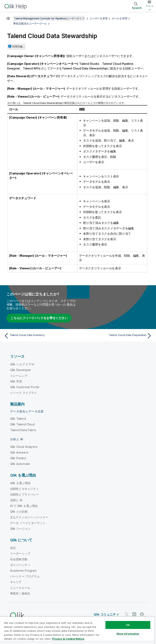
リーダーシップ (20, 553)
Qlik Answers (19, 452)
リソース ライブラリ (24, 393)
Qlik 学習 (16, 381)
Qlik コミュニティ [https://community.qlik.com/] (106, 614)
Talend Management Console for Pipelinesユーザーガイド (49, 18)
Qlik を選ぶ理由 (20, 483)
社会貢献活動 (19, 559)
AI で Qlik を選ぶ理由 (24, 506)
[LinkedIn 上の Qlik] (134, 614)
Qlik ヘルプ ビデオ (22, 364)
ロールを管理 (120, 18)
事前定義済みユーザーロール (30, 23)
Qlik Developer (21, 370)
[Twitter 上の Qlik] (127, 614)
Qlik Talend (18, 419)
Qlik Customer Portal (25, 387)
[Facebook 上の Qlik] (142, 614)
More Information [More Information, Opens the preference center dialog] (128, 634)
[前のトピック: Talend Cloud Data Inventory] (40, 336)
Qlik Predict (18, 458)
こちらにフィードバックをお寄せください (39, 318)
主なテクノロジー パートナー (29, 517)
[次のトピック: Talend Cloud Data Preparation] (116, 336)
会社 (13, 548)
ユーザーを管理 (98, 18)
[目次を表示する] (8, 18)
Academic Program (24, 571)
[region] (77, 630)
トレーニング (19, 376)
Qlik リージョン (20, 529)
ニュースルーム (20, 588)
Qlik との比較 (19, 511)
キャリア (16, 582)
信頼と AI (16, 500)
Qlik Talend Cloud (22, 424)
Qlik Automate (20, 464)
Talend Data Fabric (23, 430)
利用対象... (18, 46)
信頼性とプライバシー (25, 494)
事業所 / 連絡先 (20, 593)
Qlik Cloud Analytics (24, 447)
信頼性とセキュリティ (25, 489)
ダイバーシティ (20, 565)
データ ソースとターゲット (28, 523)
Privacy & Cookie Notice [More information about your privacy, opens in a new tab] (68, 639)
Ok (128, 625)
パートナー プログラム (25, 576)
